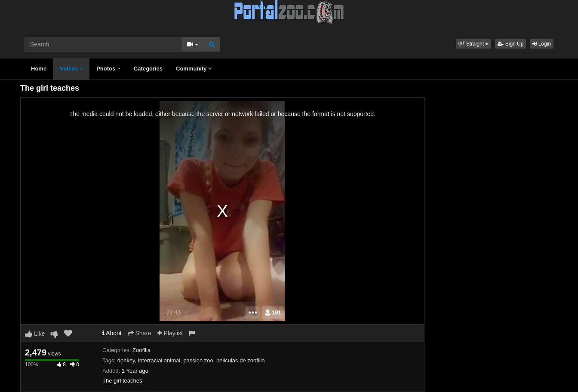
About (112, 333)
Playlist (170, 333)
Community (194, 69)
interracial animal (159, 360)
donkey (126, 360)
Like (35, 334)
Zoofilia (141, 350)
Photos (108, 69)
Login (542, 44)
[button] (473, 44)
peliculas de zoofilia (241, 360)
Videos (71, 69)
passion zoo (198, 360)
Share (140, 333)
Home (39, 69)
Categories (148, 69)
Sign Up (510, 44)
